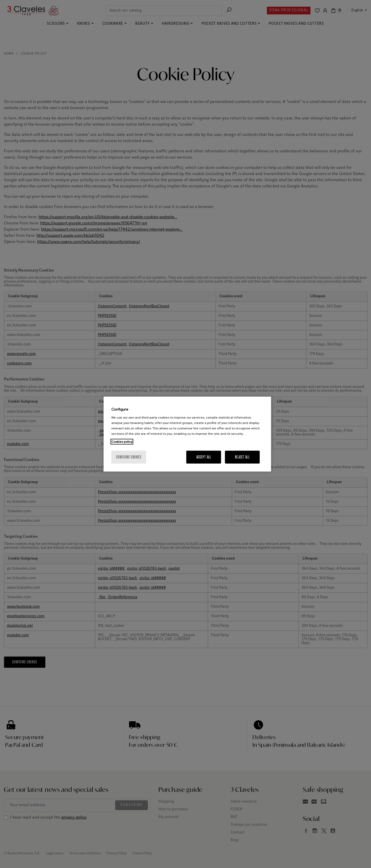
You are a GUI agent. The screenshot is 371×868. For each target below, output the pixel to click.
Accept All (204, 457)
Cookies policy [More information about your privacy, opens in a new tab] (122, 441)
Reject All (242, 457)
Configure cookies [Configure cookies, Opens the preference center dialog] (129, 457)
